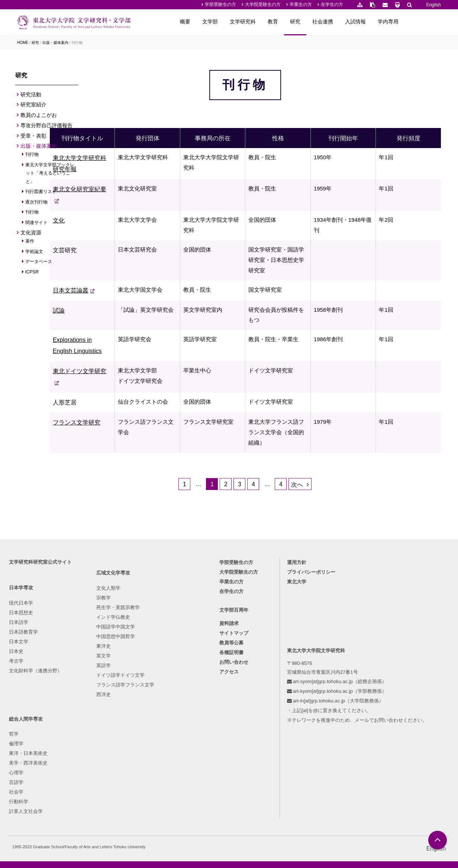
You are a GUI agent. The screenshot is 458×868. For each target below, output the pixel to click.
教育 (309, 22)
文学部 (246, 22)
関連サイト (37, 225)
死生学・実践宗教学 (98, 706)
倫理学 (150, 696)
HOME (23, 43)
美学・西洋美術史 (162, 716)
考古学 (18, 744)
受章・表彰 (33, 138)
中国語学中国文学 (96, 725)
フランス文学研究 (120, 461)
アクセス (229, 757)
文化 (103, 242)
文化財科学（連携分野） (38, 754)
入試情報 (392, 22)
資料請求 (229, 709)
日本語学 (21, 706)
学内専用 (425, 22)
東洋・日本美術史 (162, 706)
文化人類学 (89, 687)
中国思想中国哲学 (96, 735)
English (434, 5)
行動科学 (152, 754)
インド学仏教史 (93, 716)
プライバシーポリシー (312, 655)
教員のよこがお (39, 117)
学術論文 (34, 253)
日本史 (18, 735)
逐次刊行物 (37, 204)
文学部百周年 (234, 696)
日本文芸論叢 (115, 316)
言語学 (150, 735)
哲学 (147, 687)
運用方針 (298, 646)
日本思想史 (23, 696)
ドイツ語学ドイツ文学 (101, 774)
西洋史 (84, 793)
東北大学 (298, 665)
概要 (222, 22)
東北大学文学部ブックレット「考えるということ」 (50, 175)
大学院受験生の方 (263, 4)
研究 (332, 22)
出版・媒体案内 (55, 43)
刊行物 (77, 43)
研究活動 (31, 96)
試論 (103, 336)
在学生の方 (332, 4)
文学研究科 (279, 22)
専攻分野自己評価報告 (46, 128)
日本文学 (21, 725)
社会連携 (359, 22)
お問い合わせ (234, 748)
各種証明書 (231, 738)
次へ (319, 538)
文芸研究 (109, 273)
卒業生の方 (301, 4)
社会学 (150, 745)
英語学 (84, 764)
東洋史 (84, 745)
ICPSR (32, 274)
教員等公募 (231, 728)
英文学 (84, 754)
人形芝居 (109, 430)
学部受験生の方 (220, 4)
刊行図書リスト (41, 194)
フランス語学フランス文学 (106, 783)
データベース (39, 264)
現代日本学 (23, 686)
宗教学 (84, 696)
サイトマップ (234, 719)
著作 (30, 243)
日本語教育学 (26, 715)
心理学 (150, 725)
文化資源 (31, 235)
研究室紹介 (33, 107)
